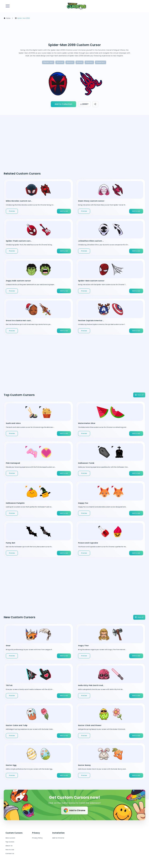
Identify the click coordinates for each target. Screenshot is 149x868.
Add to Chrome (74, 810)
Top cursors (10, 842)
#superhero (100, 62)
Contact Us (10, 853)
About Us (9, 846)
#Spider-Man (48, 62)
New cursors (10, 838)
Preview (12, 211)
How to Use (10, 850)
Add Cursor (64, 211)
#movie (80, 62)
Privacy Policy (37, 838)
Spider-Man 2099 (22, 18)
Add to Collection (63, 104)
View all (139, 395)
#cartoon (89, 62)
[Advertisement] (63, 31)
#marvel (60, 62)
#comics (70, 62)
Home (7, 18)
